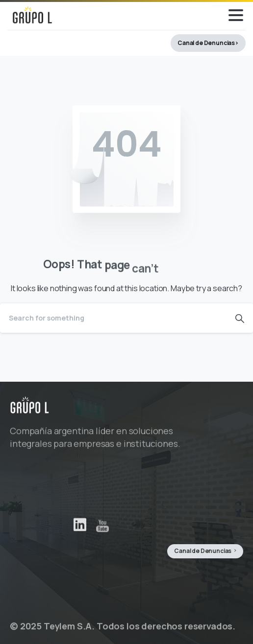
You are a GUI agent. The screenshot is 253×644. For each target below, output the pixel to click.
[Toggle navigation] (236, 15)
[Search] (113, 318)
